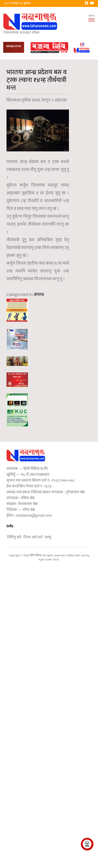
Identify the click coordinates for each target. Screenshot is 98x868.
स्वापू (48, 537)
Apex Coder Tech (49, 560)
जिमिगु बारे (14, 537)
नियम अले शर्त (33, 537)
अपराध (39, 295)
